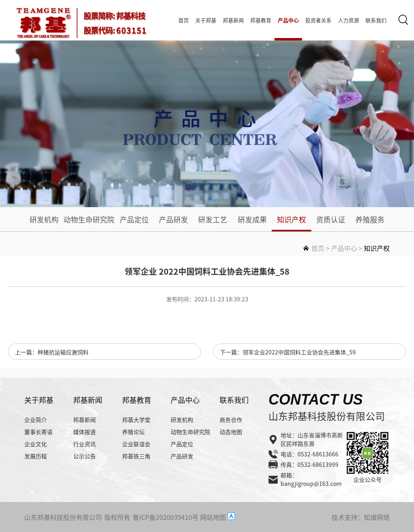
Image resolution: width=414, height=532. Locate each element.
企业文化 (36, 444)
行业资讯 (84, 444)
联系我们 (376, 20)
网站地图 (213, 517)
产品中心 (288, 20)
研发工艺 (213, 219)
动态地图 (231, 432)
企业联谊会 (136, 444)
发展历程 (36, 456)
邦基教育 (261, 20)
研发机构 (44, 219)
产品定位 (134, 219)
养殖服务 (370, 219)
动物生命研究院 (89, 219)
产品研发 (173, 219)
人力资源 (349, 20)
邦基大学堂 (136, 420)
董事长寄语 (38, 432)
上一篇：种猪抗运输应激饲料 (52, 352)
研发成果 (252, 219)
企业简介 (36, 420)
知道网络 (377, 517)
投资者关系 (318, 20)
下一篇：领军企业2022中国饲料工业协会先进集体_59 (288, 352)
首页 (184, 20)
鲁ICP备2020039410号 (166, 517)
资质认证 (331, 219)
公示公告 (84, 456)
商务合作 (231, 420)
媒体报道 (84, 432)
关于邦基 (206, 20)
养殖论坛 (133, 432)
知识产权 (291, 219)
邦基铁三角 (136, 456)
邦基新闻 (233, 20)
